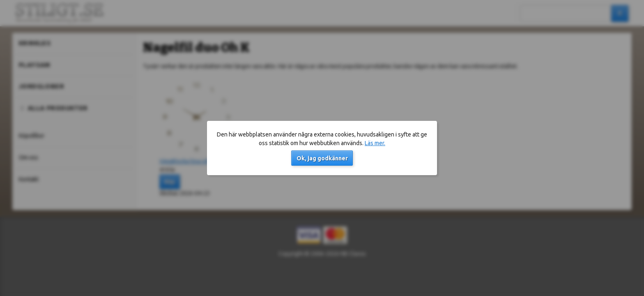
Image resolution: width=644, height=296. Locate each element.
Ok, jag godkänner (322, 158)
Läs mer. (375, 143)
